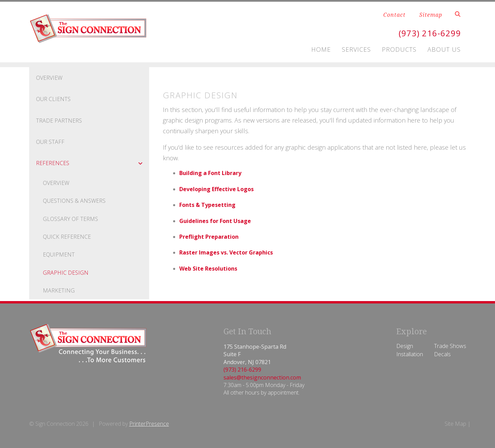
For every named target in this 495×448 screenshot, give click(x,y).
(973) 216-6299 (430, 33)
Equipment (59, 254)
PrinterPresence (149, 424)
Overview (49, 78)
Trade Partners (59, 121)
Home (321, 49)
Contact (394, 15)
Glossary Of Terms (70, 219)
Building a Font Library (210, 173)
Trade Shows (450, 346)
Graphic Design (66, 273)
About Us (444, 49)
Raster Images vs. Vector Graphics (226, 252)
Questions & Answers (74, 201)
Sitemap (431, 15)
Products (399, 49)
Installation (410, 354)
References (93, 163)
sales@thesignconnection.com (262, 377)
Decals (442, 354)
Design (405, 346)
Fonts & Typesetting (207, 205)
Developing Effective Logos (216, 189)
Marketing (59, 290)
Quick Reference (67, 237)
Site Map (455, 424)
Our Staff (50, 142)
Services (356, 49)
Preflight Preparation (209, 237)
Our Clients (53, 99)
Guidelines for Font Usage (215, 221)
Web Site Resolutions (208, 269)
